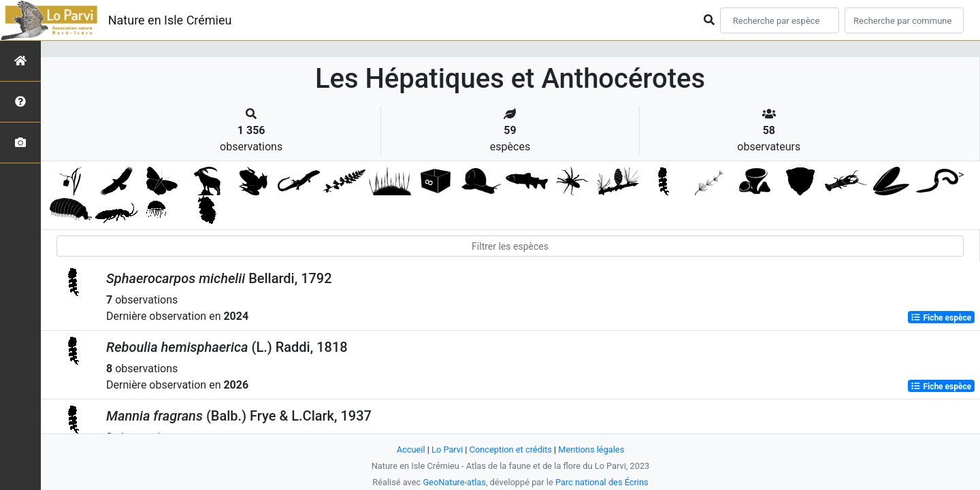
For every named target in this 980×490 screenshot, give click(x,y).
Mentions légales (591, 450)
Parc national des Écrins (602, 482)
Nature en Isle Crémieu (170, 20)
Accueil (411, 450)
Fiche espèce (941, 317)
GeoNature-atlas (454, 482)
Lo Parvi (447, 450)
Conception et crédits (511, 450)
